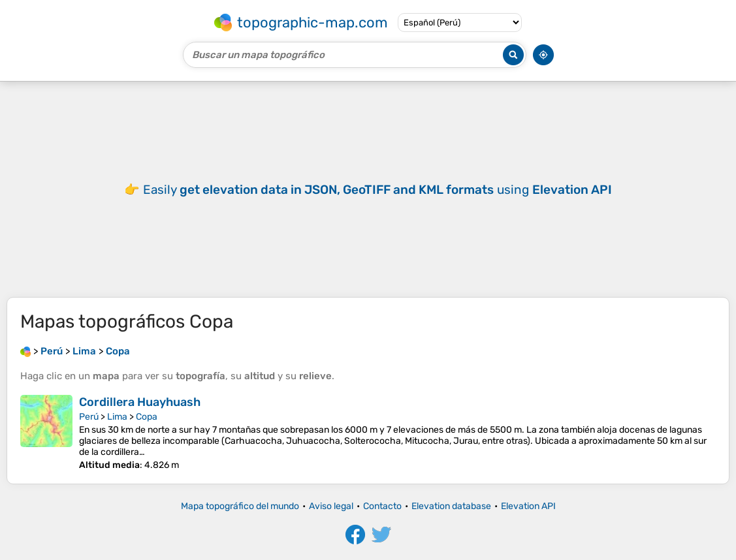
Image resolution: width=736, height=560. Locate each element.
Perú (89, 417)
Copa (147, 417)
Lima (117, 417)
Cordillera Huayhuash (140, 402)
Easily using (377, 190)
